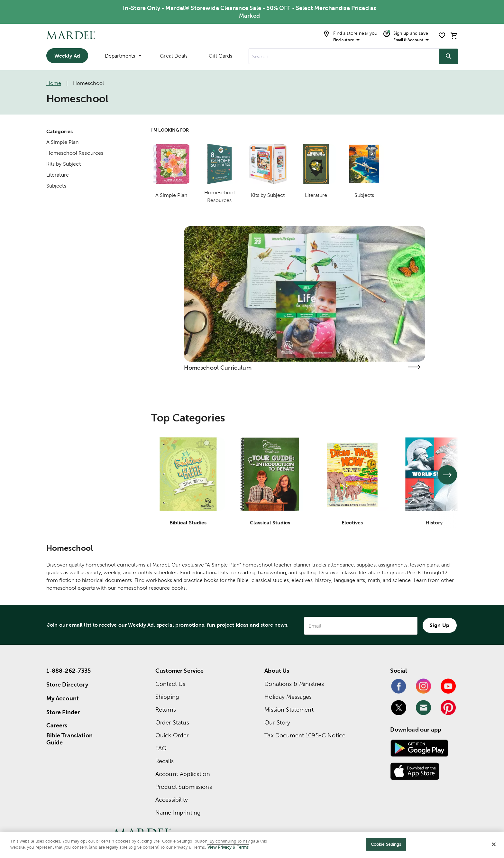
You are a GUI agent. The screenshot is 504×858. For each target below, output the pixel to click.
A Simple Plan (63, 142)
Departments (123, 56)
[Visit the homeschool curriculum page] (414, 367)
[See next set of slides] (447, 475)
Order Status (172, 722)
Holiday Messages (288, 697)
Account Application (183, 774)
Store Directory (67, 684)
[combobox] (344, 56)
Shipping (167, 697)
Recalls (165, 761)
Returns (166, 710)
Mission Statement (289, 710)
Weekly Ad (67, 56)
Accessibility (172, 800)
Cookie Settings (386, 844)
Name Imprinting (178, 812)
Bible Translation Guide (70, 739)
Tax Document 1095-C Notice (305, 735)
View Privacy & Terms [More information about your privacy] (228, 847)
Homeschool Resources (75, 153)
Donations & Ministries (294, 684)
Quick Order (172, 735)
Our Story (277, 722)
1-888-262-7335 (69, 671)
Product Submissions (184, 787)
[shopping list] (442, 35)
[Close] (494, 844)
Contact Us (170, 684)
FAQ (161, 748)
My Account (63, 698)
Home (54, 83)
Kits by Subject (64, 164)
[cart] (454, 36)
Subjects (56, 186)
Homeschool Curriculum (218, 368)
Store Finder (63, 712)
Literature (58, 175)
